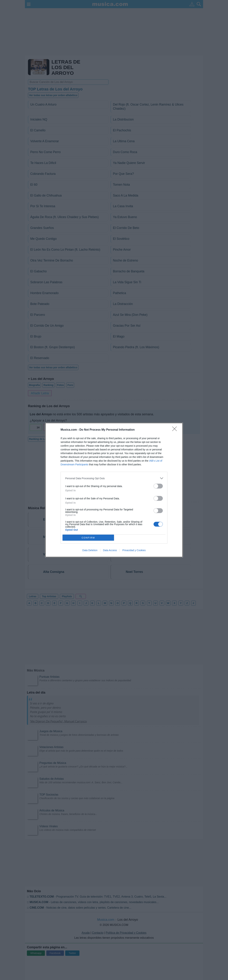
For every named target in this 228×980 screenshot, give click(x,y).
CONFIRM (88, 538)
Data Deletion (90, 550)
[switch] (158, 486)
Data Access (110, 550)
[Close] (176, 430)
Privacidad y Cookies (134, 550)
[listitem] (114, 478)
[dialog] (114, 490)
